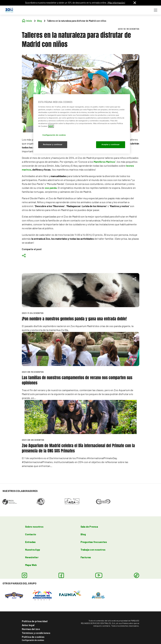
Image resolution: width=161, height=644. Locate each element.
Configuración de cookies (33, 640)
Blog (83, 534)
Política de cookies (33, 637)
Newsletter (32, 557)
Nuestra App (33, 550)
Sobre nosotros (34, 527)
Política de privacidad (35, 621)
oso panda (51, 188)
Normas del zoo (31, 629)
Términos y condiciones (36, 633)
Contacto (31, 534)
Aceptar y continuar (111, 144)
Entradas (30, 542)
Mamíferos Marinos (104, 162)
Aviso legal (28, 625)
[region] (82, 124)
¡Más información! (116, 3)
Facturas (86, 557)
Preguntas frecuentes (94, 542)
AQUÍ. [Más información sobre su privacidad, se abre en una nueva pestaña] (51, 126)
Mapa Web (31, 565)
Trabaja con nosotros (93, 550)
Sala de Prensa (89, 527)
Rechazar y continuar (53, 144)
